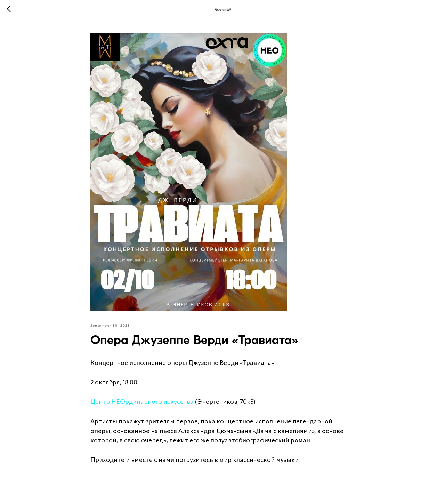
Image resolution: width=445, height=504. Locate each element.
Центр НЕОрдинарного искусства (142, 402)
